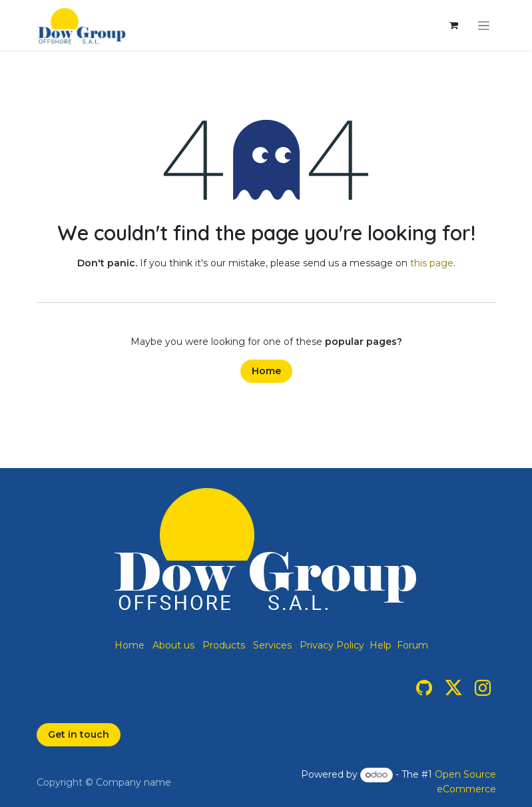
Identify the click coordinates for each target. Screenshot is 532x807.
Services (272, 645)
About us (173, 645)
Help (381, 645)
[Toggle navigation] (484, 25)
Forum (412, 645)
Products (224, 645)
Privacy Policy (332, 645)
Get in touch (79, 734)
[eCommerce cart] (454, 25)
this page (432, 263)
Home (266, 371)
